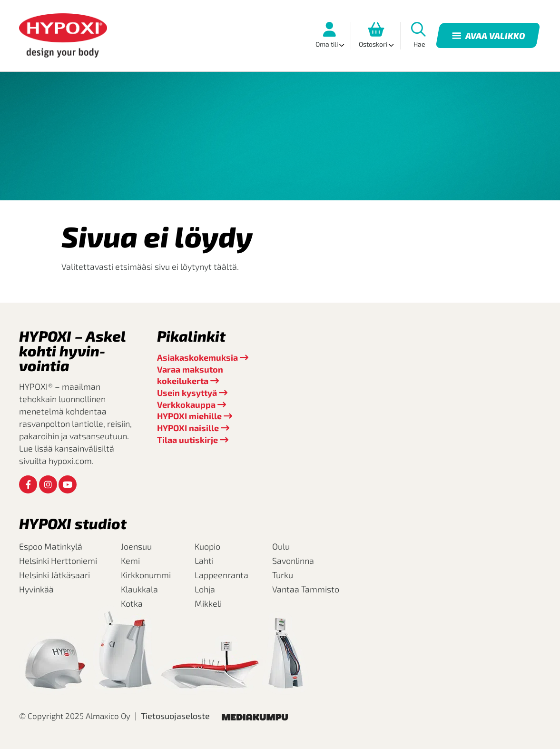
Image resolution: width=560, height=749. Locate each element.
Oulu (281, 546)
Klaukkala (139, 589)
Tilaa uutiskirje (187, 440)
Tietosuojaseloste (175, 716)
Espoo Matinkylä (51, 546)
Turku (283, 575)
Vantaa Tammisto (306, 589)
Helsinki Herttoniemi (58, 561)
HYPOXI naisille (188, 428)
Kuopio (207, 546)
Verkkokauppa (186, 404)
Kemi (130, 561)
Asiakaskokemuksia (197, 357)
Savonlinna (293, 561)
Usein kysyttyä (187, 393)
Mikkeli (208, 603)
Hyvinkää (36, 589)
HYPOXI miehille (189, 416)
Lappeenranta (221, 575)
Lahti (204, 561)
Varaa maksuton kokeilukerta (190, 375)
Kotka (132, 603)
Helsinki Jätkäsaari (54, 575)
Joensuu (136, 546)
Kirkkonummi (146, 575)
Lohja (205, 589)
